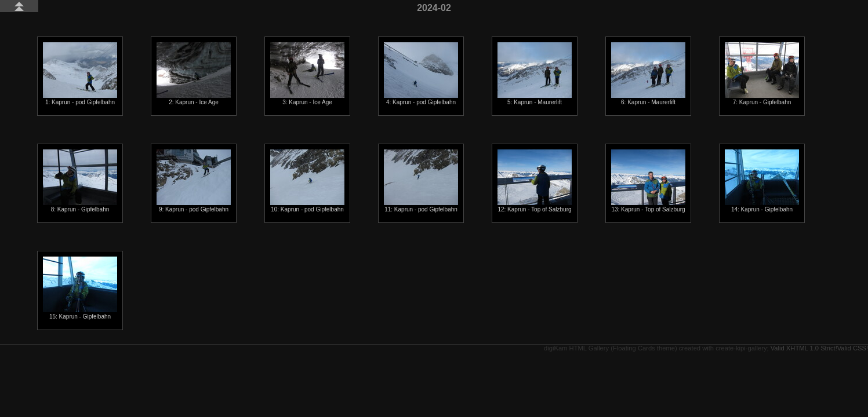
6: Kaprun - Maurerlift (648, 74)
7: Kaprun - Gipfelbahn (762, 74)
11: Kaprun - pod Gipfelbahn (421, 181)
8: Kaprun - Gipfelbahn (80, 181)
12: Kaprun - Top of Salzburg (535, 181)
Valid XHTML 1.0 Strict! (804, 348)
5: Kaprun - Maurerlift (535, 74)
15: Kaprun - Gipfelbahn (80, 288)
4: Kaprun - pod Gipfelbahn (421, 74)
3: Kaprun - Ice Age (307, 74)
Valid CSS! (853, 348)
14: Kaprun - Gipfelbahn (762, 181)
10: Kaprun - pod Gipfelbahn (307, 181)
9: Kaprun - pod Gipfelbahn (194, 181)
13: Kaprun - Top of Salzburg (648, 181)
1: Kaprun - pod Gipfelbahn (80, 74)
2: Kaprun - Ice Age (194, 74)
